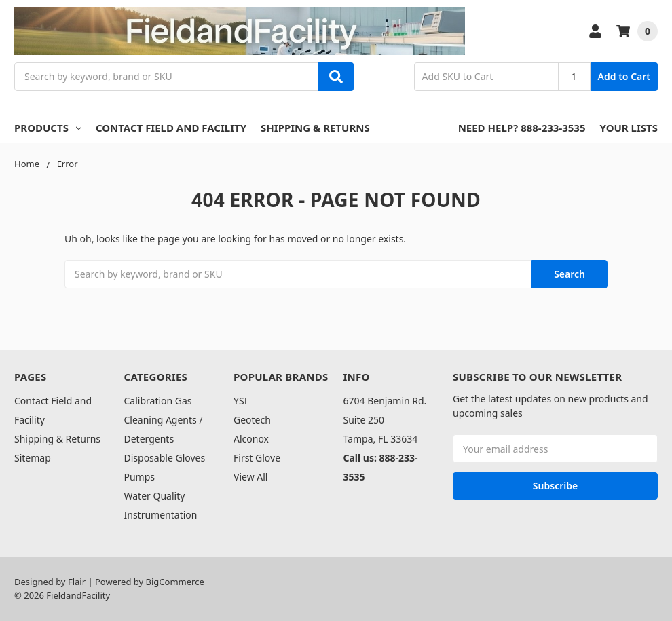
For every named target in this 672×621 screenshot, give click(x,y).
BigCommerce (175, 582)
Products (48, 128)
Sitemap (33, 458)
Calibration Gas (158, 401)
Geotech (252, 420)
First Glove (257, 458)
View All (250, 477)
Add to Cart (624, 76)
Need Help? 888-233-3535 (522, 128)
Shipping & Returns (315, 128)
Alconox (251, 439)
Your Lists (629, 128)
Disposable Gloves (165, 458)
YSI (240, 401)
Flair (77, 582)
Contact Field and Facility (171, 128)
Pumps (140, 477)
